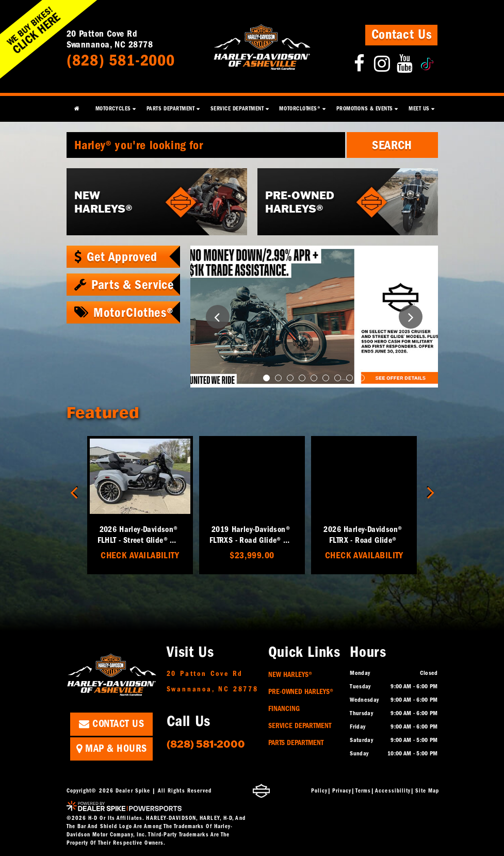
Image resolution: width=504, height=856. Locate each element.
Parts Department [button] (171, 109)
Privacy (342, 791)
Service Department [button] (237, 109)
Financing (284, 709)
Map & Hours (112, 748)
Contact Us (402, 35)
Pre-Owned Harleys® (301, 692)
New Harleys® (290, 675)
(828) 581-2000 (206, 744)
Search (392, 145)
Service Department (300, 726)
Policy (320, 791)
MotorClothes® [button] (300, 109)
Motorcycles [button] (113, 109)
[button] (218, 317)
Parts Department (296, 743)
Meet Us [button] (419, 109)
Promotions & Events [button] (365, 109)
